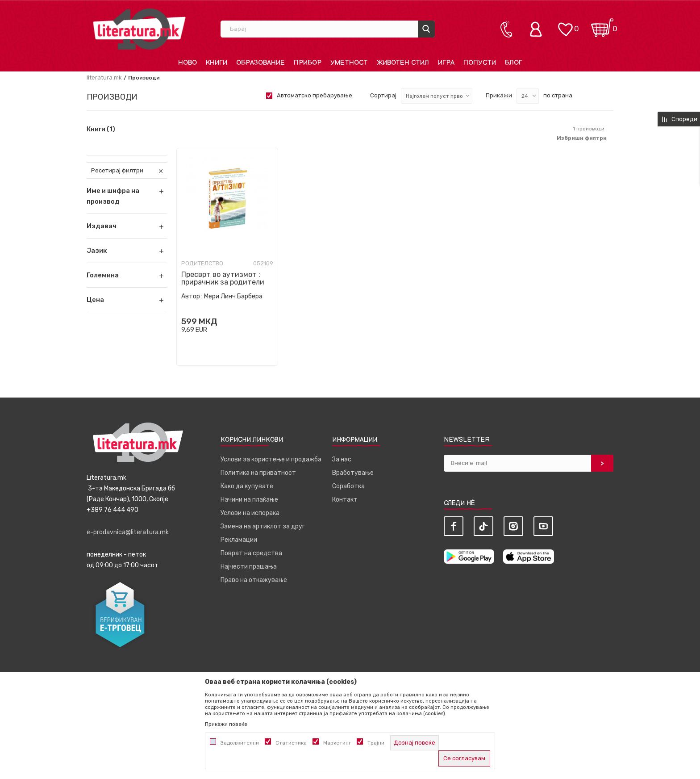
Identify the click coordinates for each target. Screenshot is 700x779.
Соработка (348, 486)
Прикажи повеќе (226, 724)
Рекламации (239, 540)
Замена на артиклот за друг (263, 526)
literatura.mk (104, 77)
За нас (342, 459)
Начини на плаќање (249, 500)
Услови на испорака (250, 513)
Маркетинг (337, 743)
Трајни (376, 743)
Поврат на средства (251, 553)
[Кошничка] (602, 25)
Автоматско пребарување (315, 95)
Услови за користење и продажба (271, 459)
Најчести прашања (249, 567)
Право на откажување (254, 580)
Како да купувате (247, 486)
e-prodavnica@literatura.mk (128, 532)
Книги (101, 130)
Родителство (202, 263)
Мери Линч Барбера (233, 296)
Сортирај (383, 95)
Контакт (345, 500)
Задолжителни (240, 743)
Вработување (353, 473)
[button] (127, 226)
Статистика (291, 743)
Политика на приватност (258, 473)
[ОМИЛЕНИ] (565, 25)
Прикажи (499, 95)
